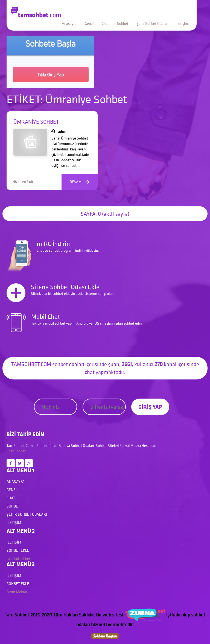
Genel (89, 23)
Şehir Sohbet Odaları (152, 23)
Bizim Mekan (17, 592)
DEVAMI (80, 182)
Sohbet (123, 23)
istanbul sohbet (18, 559)
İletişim (182, 23)
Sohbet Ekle (18, 550)
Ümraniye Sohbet (36, 122)
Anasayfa (69, 23)
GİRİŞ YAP (150, 407)
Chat (105, 23)
